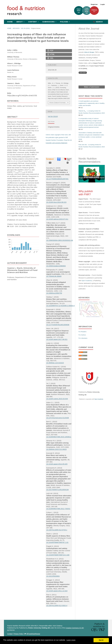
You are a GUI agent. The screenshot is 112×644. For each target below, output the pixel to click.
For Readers (82, 332)
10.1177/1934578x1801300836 (58, 325)
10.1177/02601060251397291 (57, 179)
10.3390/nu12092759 (54, 293)
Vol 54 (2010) (25, 28)
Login (103, 4)
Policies (64, 22)
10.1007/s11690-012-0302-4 (57, 606)
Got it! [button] (101, 640)
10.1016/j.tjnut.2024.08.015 (56, 202)
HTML (52, 54)
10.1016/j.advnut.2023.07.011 (57, 219)
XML (51, 58)
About (20, 22)
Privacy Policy (19, 634)
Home (10, 22)
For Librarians (83, 338)
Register (94, 4)
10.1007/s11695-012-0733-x (57, 530)
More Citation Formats (57, 103)
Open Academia (87, 281)
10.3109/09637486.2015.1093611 (59, 437)
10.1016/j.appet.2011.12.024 (57, 591)
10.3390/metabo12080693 (56, 266)
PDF (51, 51)
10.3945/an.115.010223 (55, 363)
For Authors (82, 335)
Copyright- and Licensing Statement (56, 143)
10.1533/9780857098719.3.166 (58, 555)
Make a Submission (92, 87)
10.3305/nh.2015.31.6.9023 (56, 449)
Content (33, 22)
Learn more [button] (71, 640)
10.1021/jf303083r (53, 576)
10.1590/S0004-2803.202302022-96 (60, 240)
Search (99, 22)
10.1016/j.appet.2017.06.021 (57, 339)
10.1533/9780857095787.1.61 (57, 542)
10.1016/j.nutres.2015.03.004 (57, 399)
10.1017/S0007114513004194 (57, 490)
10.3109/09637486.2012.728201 (58, 509)
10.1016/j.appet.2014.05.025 (57, 464)
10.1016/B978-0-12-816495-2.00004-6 (60, 306)
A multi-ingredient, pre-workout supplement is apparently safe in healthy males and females (91, 103)
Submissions (49, 22)
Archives (16, 28)
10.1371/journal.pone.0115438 (58, 418)
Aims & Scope (89, 52)
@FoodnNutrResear (33, 634)
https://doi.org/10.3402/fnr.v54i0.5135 (22, 96)
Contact (10, 634)
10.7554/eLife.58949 (54, 276)
